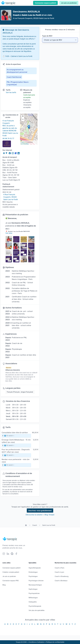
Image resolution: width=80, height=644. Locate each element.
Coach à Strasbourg (62, 576)
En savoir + (9, 436)
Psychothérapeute (35, 606)
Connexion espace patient (45, 3)
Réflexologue (33, 598)
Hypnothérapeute (35, 568)
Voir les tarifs (11, 92)
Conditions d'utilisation (37, 642)
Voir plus (9, 233)
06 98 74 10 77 (8, 138)
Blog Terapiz (49, 515)
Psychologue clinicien (36, 581)
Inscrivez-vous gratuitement (40, 511)
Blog (4, 585)
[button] (29, 127)
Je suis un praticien (69, 3)
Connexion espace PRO (11, 581)
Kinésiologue (33, 572)
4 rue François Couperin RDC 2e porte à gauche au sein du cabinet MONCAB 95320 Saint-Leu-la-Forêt (10, 128)
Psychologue (33, 576)
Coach (35, 525)
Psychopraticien (34, 593)
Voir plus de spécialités (37, 610)
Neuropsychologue (35, 585)
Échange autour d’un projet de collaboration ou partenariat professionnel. (16, 465)
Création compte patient (11, 572)
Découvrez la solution (34, 515)
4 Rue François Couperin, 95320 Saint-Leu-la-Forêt (11, 197)
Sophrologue (33, 589)
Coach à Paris (59, 568)
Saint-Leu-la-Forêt (49, 525)
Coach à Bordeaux (61, 581)
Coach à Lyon (59, 572)
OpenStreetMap (25, 144)
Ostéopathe (33, 602)
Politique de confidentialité (55, 642)
